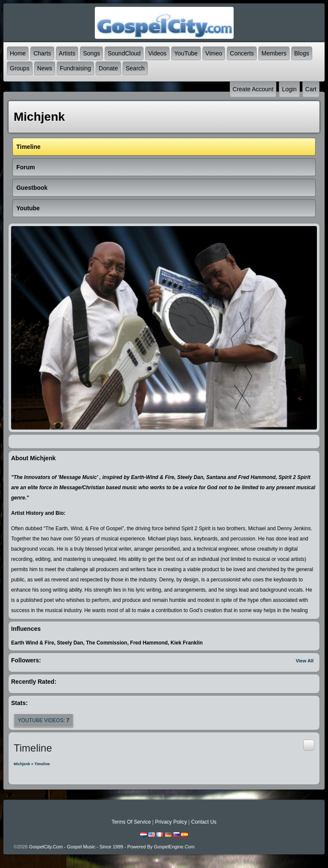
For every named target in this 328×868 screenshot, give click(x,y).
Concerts (242, 53)
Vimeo (214, 53)
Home (18, 53)
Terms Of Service (131, 822)
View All (305, 661)
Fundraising (75, 68)
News (45, 68)
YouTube (186, 53)
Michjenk (22, 764)
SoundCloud (124, 53)
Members (274, 53)
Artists (67, 53)
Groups (20, 68)
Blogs (302, 53)
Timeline (42, 764)
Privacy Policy (171, 822)
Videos (157, 53)
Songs (91, 53)
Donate (108, 68)
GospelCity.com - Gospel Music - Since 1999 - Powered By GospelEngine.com (112, 847)
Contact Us (204, 822)
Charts (42, 53)
